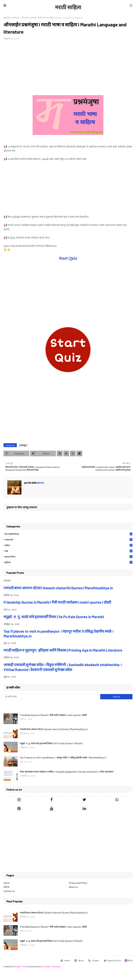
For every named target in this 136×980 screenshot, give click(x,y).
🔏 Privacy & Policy (112, 960)
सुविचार (69, 562)
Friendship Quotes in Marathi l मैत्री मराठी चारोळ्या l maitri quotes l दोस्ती (57, 602)
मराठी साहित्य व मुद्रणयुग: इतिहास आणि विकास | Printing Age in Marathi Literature (63, 650)
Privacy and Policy (78, 883)
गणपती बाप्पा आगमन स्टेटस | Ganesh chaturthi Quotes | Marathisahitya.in (58, 588)
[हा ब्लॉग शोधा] (52, 697)
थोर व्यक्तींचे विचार (69, 534)
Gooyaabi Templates (51, 966)
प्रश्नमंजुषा (15, 18)
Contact (93, 961)
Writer (40, 483)
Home (7, 883)
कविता (69, 545)
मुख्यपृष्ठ (7, 18)
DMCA (6, 887)
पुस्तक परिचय (69, 557)
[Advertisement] (68, 70)
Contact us (9, 891)
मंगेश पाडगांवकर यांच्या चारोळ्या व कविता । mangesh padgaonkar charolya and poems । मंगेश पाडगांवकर (67, 772)
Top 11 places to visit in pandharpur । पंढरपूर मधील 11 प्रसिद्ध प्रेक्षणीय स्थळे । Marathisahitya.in (63, 758)
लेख (69, 551)
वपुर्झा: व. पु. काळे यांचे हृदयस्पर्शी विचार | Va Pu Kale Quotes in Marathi (54, 617)
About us (73, 887)
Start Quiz (68, 258)
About (79, 961)
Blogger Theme (21, 966)
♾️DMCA (128, 960)
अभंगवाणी (69, 540)
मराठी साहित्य (68, 7)
